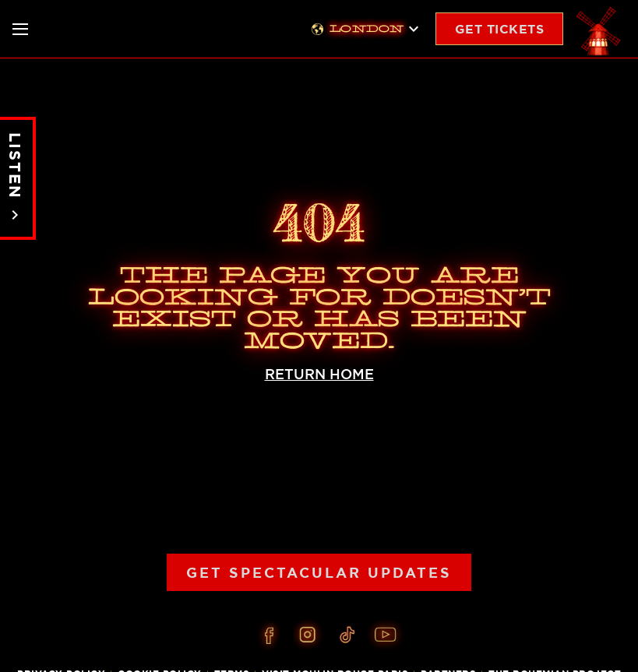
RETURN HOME (319, 374)
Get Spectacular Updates (319, 572)
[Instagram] (308, 635)
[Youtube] (386, 635)
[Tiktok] (347, 635)
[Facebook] (269, 635)
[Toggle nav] (20, 29)
